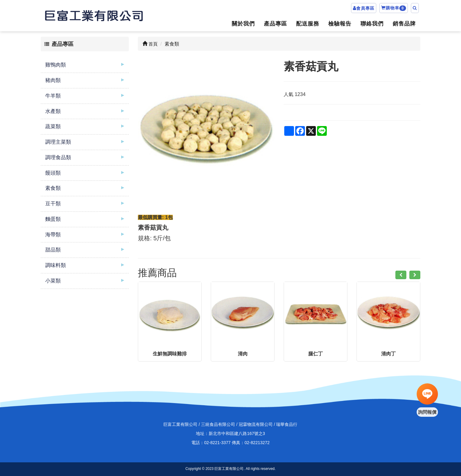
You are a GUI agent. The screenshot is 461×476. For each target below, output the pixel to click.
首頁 (150, 44)
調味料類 (56, 265)
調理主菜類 (58, 142)
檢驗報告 (340, 24)
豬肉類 (53, 80)
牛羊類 (53, 96)
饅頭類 (53, 173)
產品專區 (275, 24)
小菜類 (53, 281)
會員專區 (365, 8)
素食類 (53, 188)
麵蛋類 (53, 219)
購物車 (394, 8)
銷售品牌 (404, 24)
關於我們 (243, 24)
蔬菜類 (53, 127)
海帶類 (53, 235)
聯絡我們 (372, 24)
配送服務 (308, 24)
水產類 (53, 111)
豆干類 (53, 204)
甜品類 (53, 250)
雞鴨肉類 (56, 65)
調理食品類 (58, 158)
